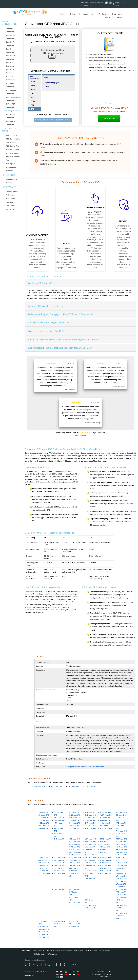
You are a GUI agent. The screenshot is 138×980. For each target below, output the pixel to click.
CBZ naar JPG (44, 926)
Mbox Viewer (11, 199)
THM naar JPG (121, 831)
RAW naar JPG (106, 860)
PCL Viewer (11, 202)
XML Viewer (11, 209)
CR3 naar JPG (106, 812)
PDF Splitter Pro (12, 146)
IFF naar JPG (121, 815)
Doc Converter (78, 951)
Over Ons (120, 17)
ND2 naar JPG (75, 847)
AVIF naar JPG (121, 852)
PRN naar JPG (75, 812)
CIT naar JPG (90, 818)
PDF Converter (40, 951)
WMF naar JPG (121, 839)
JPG (33, 109)
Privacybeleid (37, 972)
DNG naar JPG (90, 879)
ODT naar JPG (90, 826)
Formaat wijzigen (52, 83)
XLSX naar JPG (44, 818)
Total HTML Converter (11, 37)
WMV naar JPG (122, 873)
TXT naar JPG (59, 839)
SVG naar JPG (106, 826)
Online (72, 14)
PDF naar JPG (44, 812)
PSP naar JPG (90, 828)
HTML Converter (91, 951)
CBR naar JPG (44, 929)
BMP (33, 86)
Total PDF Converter (10, 44)
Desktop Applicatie (87, 14)
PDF (33, 105)
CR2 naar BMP (74, 786)
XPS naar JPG (121, 823)
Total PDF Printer (13, 153)
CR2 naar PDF (40, 786)
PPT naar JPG (106, 873)
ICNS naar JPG (106, 828)
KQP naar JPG (106, 820)
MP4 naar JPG (44, 828)
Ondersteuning (118, 14)
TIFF (33, 89)
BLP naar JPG (75, 842)
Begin (63, 14)
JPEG (33, 82)
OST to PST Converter (11, 106)
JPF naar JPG (75, 839)
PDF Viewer (11, 206)
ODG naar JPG (121, 855)
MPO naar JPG (106, 839)
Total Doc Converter (10, 51)
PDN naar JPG (90, 844)
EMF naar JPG (106, 852)
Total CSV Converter (10, 71)
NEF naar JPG (106, 857)
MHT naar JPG (90, 839)
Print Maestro (11, 179)
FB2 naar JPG (44, 937)
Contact (108, 17)
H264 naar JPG (44, 826)
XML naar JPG (44, 815)
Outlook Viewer (12, 191)
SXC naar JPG (44, 934)
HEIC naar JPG (121, 847)
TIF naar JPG (105, 847)
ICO (32, 97)
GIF (32, 93)
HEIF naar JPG (121, 850)
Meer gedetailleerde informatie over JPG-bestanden (85, 767)
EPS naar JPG (121, 897)
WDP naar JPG (106, 815)
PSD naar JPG (90, 857)
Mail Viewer (11, 195)
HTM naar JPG (121, 905)
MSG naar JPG (75, 852)
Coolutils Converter (10, 30)
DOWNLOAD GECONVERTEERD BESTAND (53, 120)
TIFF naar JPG (75, 820)
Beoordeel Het (80, 435)
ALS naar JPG (75, 828)
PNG (33, 101)
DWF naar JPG (59, 820)
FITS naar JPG (121, 812)
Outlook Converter (53, 951)
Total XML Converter (10, 78)
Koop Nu (109, 118)
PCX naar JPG (59, 857)
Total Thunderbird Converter (13, 99)
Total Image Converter (12, 111)
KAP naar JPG (106, 818)
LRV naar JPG (90, 847)
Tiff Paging (10, 164)
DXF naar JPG (90, 823)
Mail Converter (66, 951)
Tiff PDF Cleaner (12, 150)
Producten (103, 14)
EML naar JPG (75, 850)
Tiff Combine (11, 167)
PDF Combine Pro (13, 139)
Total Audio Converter (11, 116)
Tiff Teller (10, 171)
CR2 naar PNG (90, 786)
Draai (47, 87)
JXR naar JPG (90, 812)
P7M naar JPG (75, 855)
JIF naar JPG (90, 855)
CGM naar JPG (106, 823)
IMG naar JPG (59, 818)
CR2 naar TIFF (57, 786)
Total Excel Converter (10, 57)
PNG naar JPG (75, 815)
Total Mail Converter (10, 85)
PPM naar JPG (75, 823)
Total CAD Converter (10, 64)
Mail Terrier (10, 183)
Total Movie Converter (11, 123)
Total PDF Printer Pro (13, 158)
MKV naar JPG (121, 879)
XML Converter (40, 954)
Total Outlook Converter (11, 92)
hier (126, 268)
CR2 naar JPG (106, 865)
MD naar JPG (44, 932)
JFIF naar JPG (90, 842)
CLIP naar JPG (75, 844)
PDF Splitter (11, 143)
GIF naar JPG (121, 842)
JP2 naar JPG (75, 826)
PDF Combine (11, 135)
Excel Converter (104, 951)
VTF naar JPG (44, 820)
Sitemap (28, 972)
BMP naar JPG (75, 818)
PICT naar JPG (44, 873)
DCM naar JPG (90, 820)
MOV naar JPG (121, 881)
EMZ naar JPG (90, 815)
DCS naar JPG (44, 823)
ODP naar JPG (106, 868)
